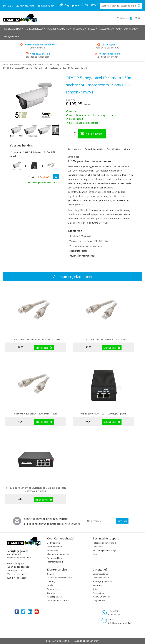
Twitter (23, 611)
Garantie (51, 593)
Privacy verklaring (55, 558)
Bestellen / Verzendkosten (59, 578)
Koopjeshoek (16, 65)
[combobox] (121, 6)
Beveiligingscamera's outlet (35, 65)
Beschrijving (74, 149)
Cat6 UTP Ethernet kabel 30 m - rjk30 (36, 414)
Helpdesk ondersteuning (104, 543)
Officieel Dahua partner (58, 601)
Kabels (96, 589)
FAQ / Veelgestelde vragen (105, 550)
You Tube (37, 611)
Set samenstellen (101, 578)
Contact (51, 574)
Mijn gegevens (27, 6)
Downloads (73, 157)
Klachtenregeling (55, 562)
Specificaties (113, 149)
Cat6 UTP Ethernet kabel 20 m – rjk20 (104, 339)
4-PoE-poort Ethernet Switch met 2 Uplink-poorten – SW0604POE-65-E (36, 490)
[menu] (72, 33)
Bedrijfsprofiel (54, 543)
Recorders (97, 585)
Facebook (16, 611)
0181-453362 (91, 5)
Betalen (51, 585)
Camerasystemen (101, 574)
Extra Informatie (94, 149)
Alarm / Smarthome (102, 597)
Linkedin (30, 611)
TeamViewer (53, 550)
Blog (95, 554)
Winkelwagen (48, 6)
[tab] (74, 149)
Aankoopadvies (54, 597)
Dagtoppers (72, 5)
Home (10, 6)
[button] (31, 130)
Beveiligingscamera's (102, 581)
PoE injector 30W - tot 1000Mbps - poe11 (104, 414)
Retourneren (53, 589)
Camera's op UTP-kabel (59, 65)
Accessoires (98, 593)
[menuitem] (14, 29)
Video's (128, 149)
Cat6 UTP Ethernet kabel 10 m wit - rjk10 (36, 339)
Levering (51, 581)
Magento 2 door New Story (87, 641)
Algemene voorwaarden (58, 554)
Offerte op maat (54, 547)
